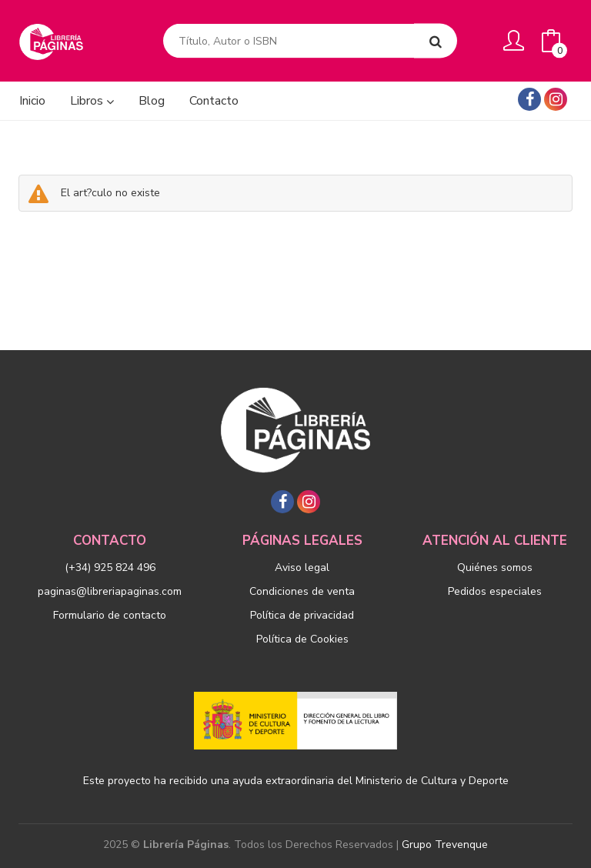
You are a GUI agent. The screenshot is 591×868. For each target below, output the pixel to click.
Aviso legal (302, 568)
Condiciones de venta (302, 591)
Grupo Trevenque (445, 845)
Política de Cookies (302, 639)
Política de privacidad (302, 615)
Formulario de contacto (110, 615)
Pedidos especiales (495, 591)
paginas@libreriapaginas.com (110, 591)
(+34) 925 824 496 (110, 568)
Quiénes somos (495, 568)
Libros (92, 101)
